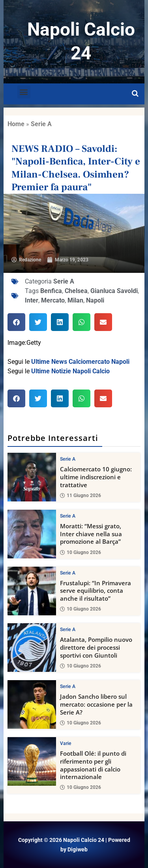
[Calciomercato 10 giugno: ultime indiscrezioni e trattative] (32, 477)
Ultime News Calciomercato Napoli (80, 362)
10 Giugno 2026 (81, 552)
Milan (75, 300)
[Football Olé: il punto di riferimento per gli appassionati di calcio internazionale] (32, 761)
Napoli (95, 300)
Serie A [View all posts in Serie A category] (68, 459)
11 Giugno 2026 (81, 495)
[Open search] (135, 94)
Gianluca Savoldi (114, 291)
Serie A (41, 124)
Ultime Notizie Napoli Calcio (70, 371)
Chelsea (76, 291)
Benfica (51, 291)
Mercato (53, 300)
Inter (32, 300)
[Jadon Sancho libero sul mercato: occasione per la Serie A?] (32, 704)
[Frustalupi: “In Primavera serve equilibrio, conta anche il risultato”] (32, 591)
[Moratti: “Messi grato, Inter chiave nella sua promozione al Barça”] (32, 534)
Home (16, 124)
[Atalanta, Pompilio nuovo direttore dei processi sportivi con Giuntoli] (32, 648)
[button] (24, 92)
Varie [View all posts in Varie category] (66, 743)
